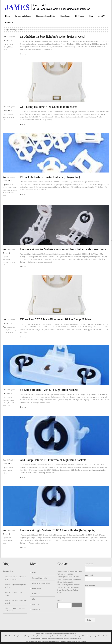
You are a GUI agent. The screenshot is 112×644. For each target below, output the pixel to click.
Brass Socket (65, 16)
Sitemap (84, 641)
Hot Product (80, 16)
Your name (97, 567)
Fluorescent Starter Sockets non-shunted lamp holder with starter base (63, 249)
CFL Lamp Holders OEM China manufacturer (48, 107)
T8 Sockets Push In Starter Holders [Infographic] (50, 177)
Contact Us (9, 22)
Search (60, 600)
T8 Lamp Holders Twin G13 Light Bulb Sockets (49, 390)
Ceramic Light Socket (23, 16)
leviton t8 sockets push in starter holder (10, 187)
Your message (97, 599)
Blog (91, 16)
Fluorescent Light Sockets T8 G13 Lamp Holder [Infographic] (58, 530)
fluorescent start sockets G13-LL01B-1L (8, 260)
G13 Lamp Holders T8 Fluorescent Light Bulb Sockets (53, 460)
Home (8, 16)
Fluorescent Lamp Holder (46, 16)
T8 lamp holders (8, 332)
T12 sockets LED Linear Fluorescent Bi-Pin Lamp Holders (56, 319)
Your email (97, 578)
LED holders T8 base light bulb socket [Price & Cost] (52, 37)
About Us (102, 16)
